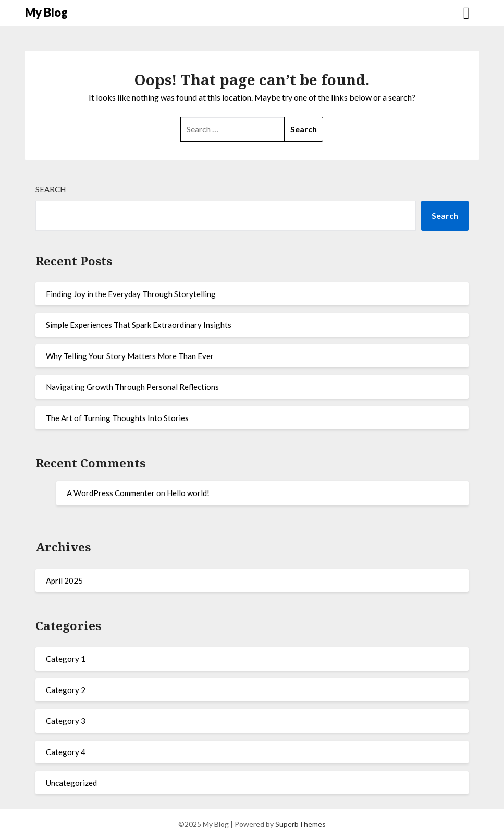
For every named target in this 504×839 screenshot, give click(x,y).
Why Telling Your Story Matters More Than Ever (130, 356)
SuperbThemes (300, 824)
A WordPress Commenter (111, 493)
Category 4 (66, 752)
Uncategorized (71, 783)
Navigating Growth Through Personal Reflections (132, 387)
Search (51, 189)
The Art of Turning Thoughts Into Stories (117, 418)
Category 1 (66, 659)
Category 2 (66, 690)
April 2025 (64, 581)
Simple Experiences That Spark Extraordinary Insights (139, 325)
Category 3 (66, 721)
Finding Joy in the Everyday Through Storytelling (131, 294)
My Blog (46, 12)
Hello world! (188, 493)
